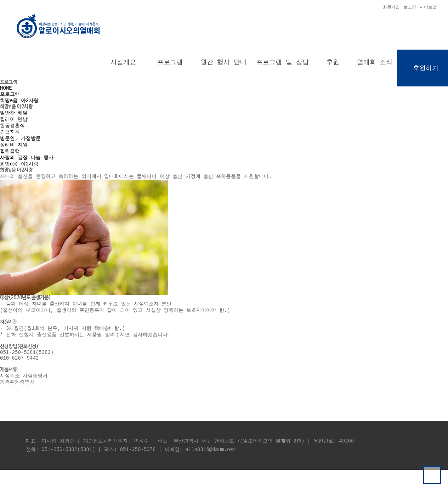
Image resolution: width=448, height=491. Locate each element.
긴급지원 (10, 139)
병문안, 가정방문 (20, 146)
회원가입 (391, 8)
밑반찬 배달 (14, 118)
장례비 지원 (14, 153)
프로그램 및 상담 (283, 63)
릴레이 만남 (14, 125)
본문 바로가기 (0, 0)
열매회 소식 (375, 63)
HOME (6, 91)
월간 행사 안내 (223, 63)
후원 (333, 63)
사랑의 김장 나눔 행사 (27, 167)
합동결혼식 (12, 132)
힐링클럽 (10, 160)
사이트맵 (428, 8)
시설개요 (123, 63)
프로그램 (170, 63)
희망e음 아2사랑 (19, 105)
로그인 (410, 8)
